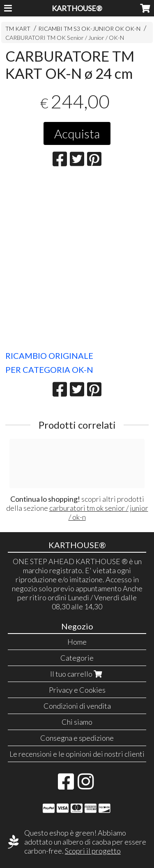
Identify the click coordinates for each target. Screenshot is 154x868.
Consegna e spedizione (77, 738)
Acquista (77, 133)
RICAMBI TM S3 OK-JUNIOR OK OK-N (89, 29)
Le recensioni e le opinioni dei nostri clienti (77, 754)
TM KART (18, 29)
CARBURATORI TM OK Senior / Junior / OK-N (65, 38)
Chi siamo (77, 722)
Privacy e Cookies (77, 690)
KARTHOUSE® (77, 8)
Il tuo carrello (77, 674)
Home (77, 642)
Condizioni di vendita (77, 706)
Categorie (77, 658)
